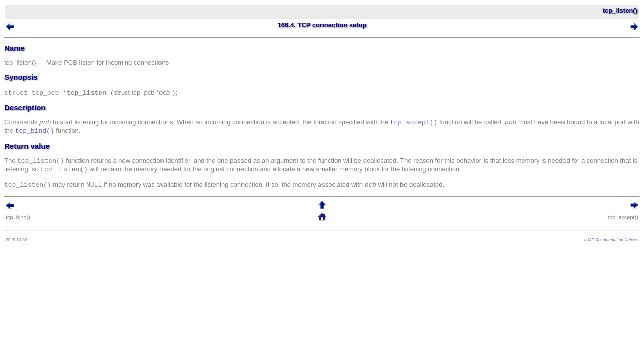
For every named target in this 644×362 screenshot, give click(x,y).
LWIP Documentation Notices (596, 242)
